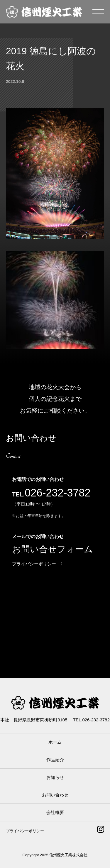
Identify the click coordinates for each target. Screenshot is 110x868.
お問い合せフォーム (53, 549)
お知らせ (55, 777)
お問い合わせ (55, 795)
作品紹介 (55, 760)
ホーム (55, 742)
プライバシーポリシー (25, 831)
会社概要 (55, 812)
